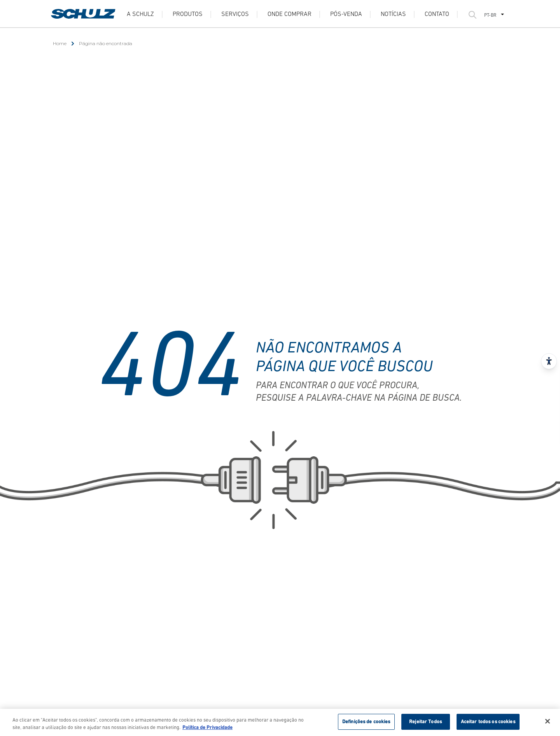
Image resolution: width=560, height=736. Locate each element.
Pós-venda (346, 14)
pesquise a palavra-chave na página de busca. (359, 398)
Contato (437, 14)
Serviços (235, 14)
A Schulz (140, 14)
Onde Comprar (290, 14)
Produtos (188, 14)
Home (60, 43)
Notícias (393, 14)
